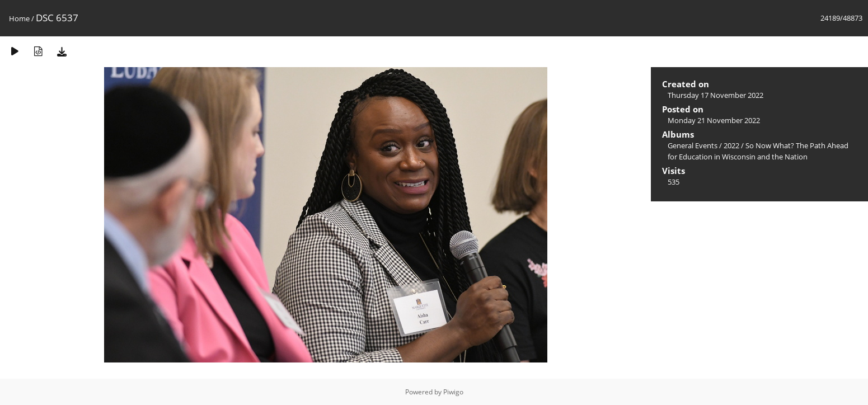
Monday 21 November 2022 (714, 120)
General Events (693, 145)
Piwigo (453, 392)
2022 (731, 145)
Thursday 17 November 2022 (715, 95)
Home (19, 18)
